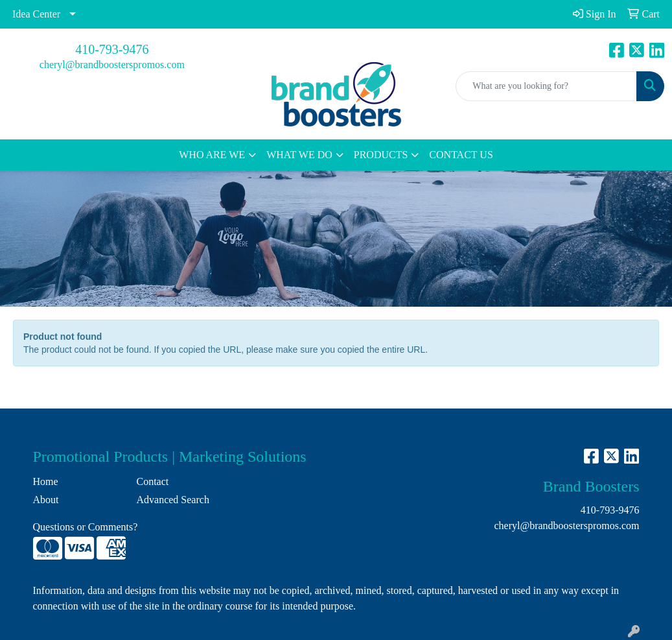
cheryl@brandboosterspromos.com (112, 65)
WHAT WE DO (299, 155)
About (46, 500)
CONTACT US (461, 155)
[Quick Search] (546, 86)
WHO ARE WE (212, 155)
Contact (152, 481)
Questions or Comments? (86, 527)
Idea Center (36, 14)
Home (46, 481)
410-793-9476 (112, 49)
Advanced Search (172, 500)
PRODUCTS (381, 155)
